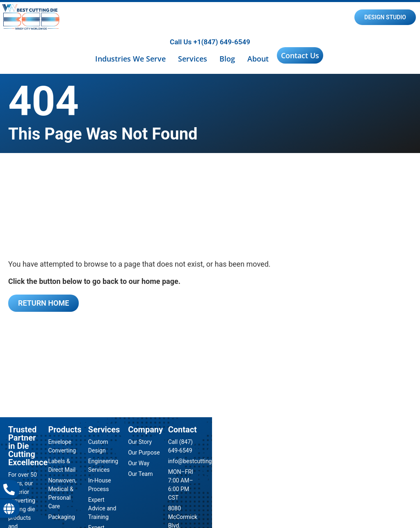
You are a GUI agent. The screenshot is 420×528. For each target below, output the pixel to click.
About (258, 59)
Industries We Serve (130, 59)
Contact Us (300, 55)
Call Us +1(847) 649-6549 (210, 42)
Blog (227, 59)
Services (193, 59)
